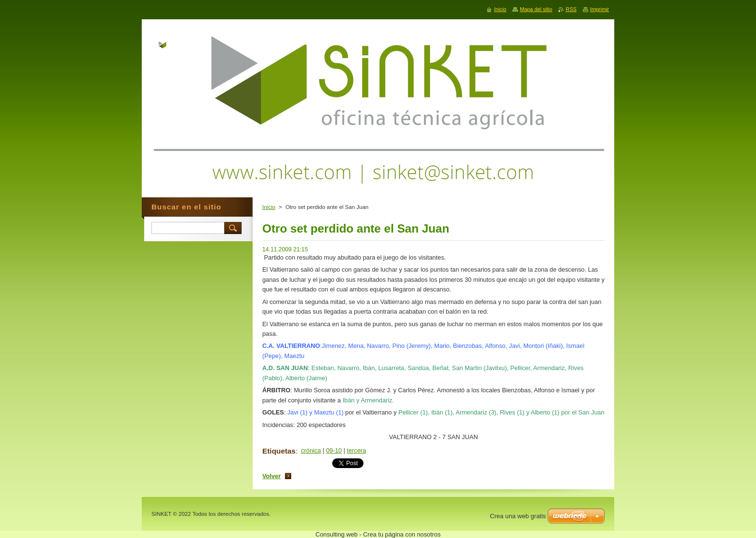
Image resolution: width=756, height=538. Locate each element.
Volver (271, 476)
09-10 (334, 450)
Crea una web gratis (518, 516)
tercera (356, 450)
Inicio (269, 207)
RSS (571, 9)
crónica (311, 450)
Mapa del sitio (536, 9)
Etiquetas (279, 451)
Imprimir (600, 9)
